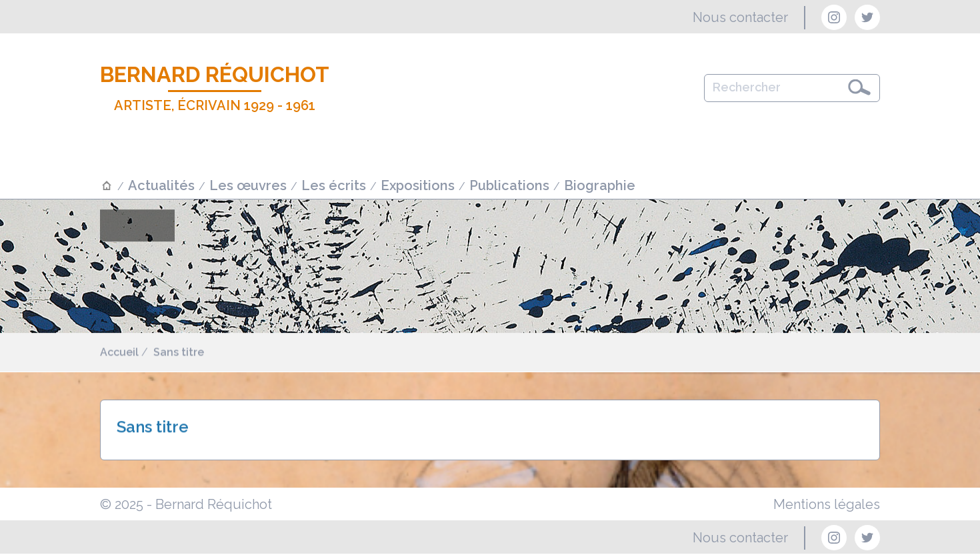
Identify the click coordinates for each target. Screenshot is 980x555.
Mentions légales (827, 504)
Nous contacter (740, 17)
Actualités (161, 185)
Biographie (600, 185)
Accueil (119, 353)
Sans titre (179, 353)
